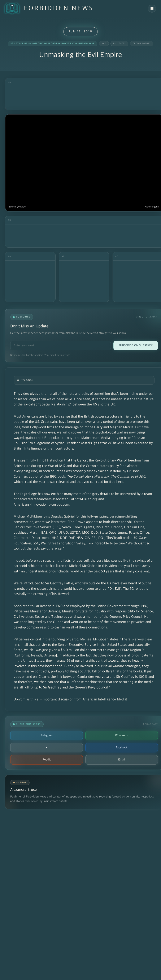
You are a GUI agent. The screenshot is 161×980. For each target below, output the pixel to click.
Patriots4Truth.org (83, 499)
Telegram (47, 735)
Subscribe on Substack (136, 345)
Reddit (47, 760)
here (120, 482)
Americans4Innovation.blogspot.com (42, 505)
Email (122, 760)
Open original (152, 207)
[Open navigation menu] (152, 9)
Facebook (122, 747)
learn (55, 522)
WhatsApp (122, 735)
